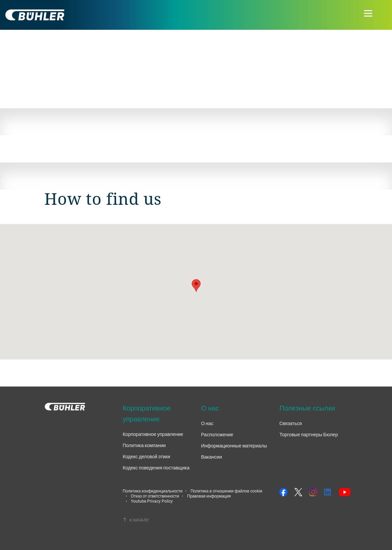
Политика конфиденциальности (153, 491)
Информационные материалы (234, 446)
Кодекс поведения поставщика (156, 468)
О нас (207, 423)
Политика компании (144, 445)
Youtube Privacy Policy (152, 501)
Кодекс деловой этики (146, 456)
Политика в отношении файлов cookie (226, 491)
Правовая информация (209, 496)
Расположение (217, 434)
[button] (196, 285)
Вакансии (211, 457)
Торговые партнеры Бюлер (309, 434)
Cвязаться (291, 423)
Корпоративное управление (153, 434)
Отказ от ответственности (155, 496)
